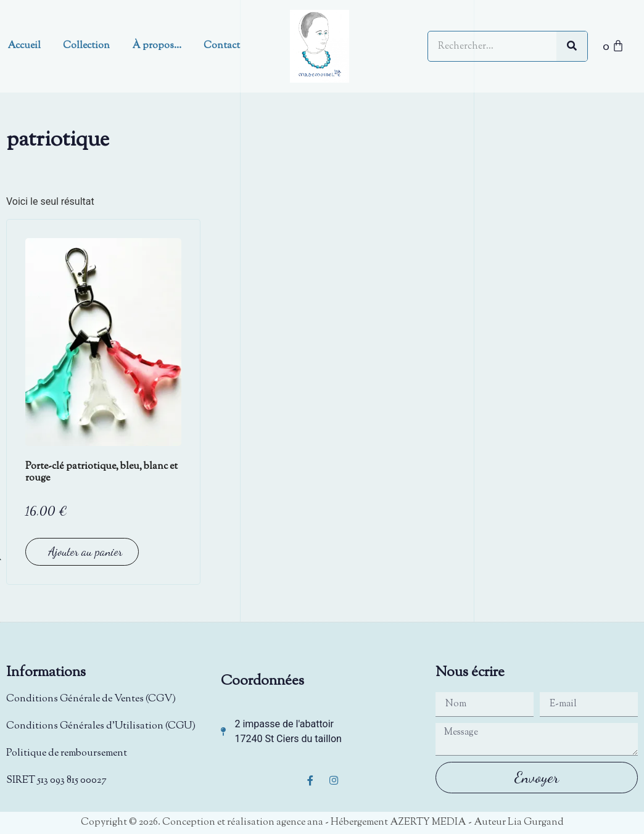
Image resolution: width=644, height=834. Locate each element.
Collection (86, 46)
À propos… (157, 46)
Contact (222, 46)
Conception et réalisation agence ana (243, 823)
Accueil (24, 46)
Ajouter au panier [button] (85, 551)
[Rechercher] (572, 46)
